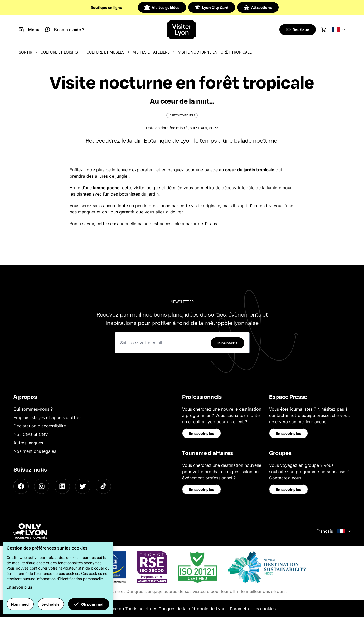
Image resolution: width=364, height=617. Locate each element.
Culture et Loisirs (59, 52)
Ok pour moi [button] (89, 604)
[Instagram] (42, 486)
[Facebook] (21, 486)
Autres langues (28, 443)
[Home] (182, 30)
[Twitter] (83, 486)
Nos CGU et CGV (31, 434)
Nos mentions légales (35, 451)
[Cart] (324, 30)
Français (334, 531)
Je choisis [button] (51, 604)
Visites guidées (162, 7)
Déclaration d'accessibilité (40, 426)
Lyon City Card (212, 7)
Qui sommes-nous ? (33, 409)
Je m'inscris (227, 343)
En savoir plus (202, 433)
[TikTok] (103, 486)
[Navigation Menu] (29, 30)
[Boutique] (297, 30)
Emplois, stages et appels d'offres (47, 417)
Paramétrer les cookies (253, 609)
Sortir (25, 52)
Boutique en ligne (106, 7)
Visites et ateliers (151, 52)
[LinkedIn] (62, 486)
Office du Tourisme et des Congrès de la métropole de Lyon (165, 609)
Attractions (258, 7)
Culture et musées (105, 52)
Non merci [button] (20, 604)
